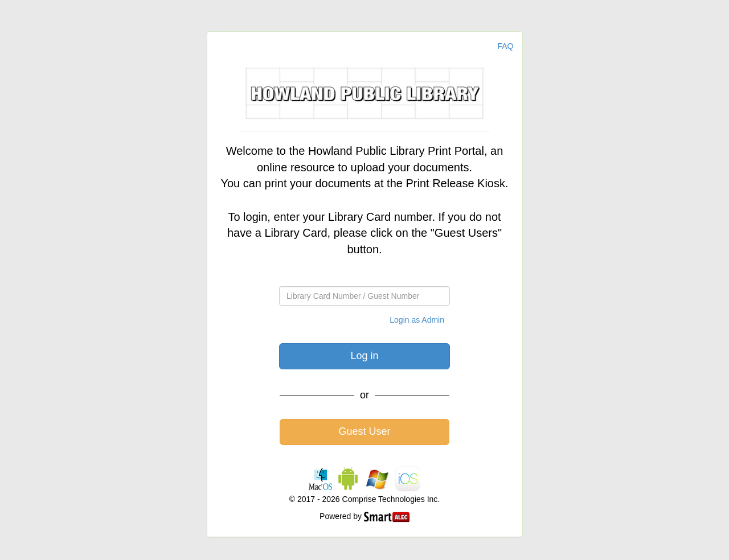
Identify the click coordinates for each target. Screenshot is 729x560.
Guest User (364, 431)
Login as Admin (417, 320)
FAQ (505, 46)
